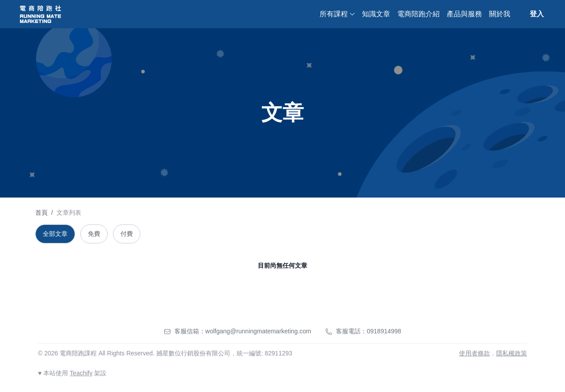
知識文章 (376, 14)
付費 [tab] (127, 234)
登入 (537, 14)
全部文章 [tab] (55, 234)
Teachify (81, 373)
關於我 (500, 14)
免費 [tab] (94, 234)
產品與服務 (464, 14)
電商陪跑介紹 (418, 14)
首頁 (41, 213)
